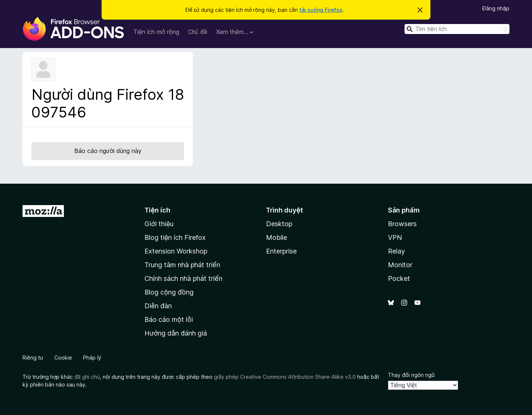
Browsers (402, 224)
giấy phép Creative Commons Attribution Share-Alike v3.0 (285, 377)
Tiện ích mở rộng (156, 32)
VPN (395, 237)
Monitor (400, 265)
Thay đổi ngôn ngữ (411, 375)
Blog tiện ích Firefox (175, 237)
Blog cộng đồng (169, 292)
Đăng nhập (496, 8)
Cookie (63, 358)
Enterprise (281, 251)
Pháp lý (92, 358)
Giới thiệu (159, 224)
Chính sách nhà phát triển (183, 278)
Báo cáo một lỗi (169, 319)
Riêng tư (33, 358)
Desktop (279, 224)
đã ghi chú (87, 377)
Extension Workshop (176, 251)
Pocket (399, 278)
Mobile (277, 237)
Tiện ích (157, 210)
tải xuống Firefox (321, 10)
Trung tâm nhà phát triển (182, 265)
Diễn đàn (158, 306)
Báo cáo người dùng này (108, 151)
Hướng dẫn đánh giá (176, 333)
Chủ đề (198, 32)
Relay (396, 251)
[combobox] (457, 29)
